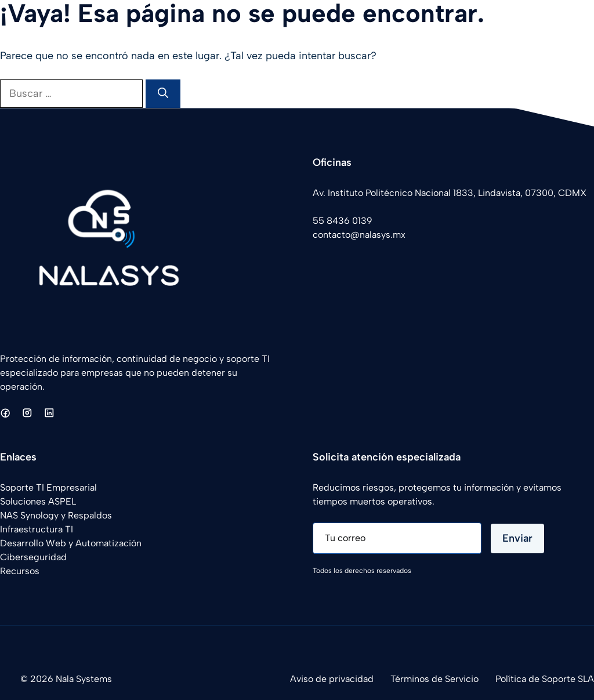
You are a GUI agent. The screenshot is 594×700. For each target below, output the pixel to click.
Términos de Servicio (434, 679)
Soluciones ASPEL (38, 501)
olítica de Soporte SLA (547, 679)
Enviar (517, 538)
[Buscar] (163, 94)
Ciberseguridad (33, 557)
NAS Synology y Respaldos (56, 515)
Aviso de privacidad (332, 679)
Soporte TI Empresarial (48, 487)
